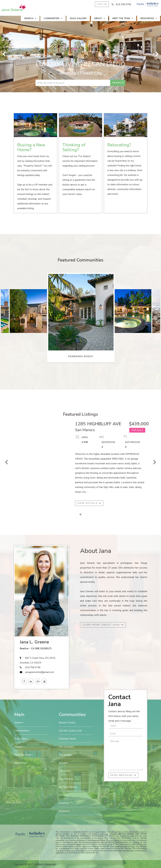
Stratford (64, 803)
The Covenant (66, 747)
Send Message (123, 775)
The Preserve (66, 779)
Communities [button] (53, 18)
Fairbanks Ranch (67, 739)
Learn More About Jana (103, 625)
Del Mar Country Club (70, 731)
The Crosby (65, 771)
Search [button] (30, 18)
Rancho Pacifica (67, 723)
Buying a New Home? (31, 147)
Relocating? (119, 145)
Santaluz (63, 763)
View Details (89, 503)
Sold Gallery (78, 18)
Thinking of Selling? (74, 147)
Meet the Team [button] (123, 18)
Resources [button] (149, 18)
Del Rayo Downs (68, 787)
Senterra (63, 795)
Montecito (64, 811)
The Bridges (65, 755)
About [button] (100, 18)
